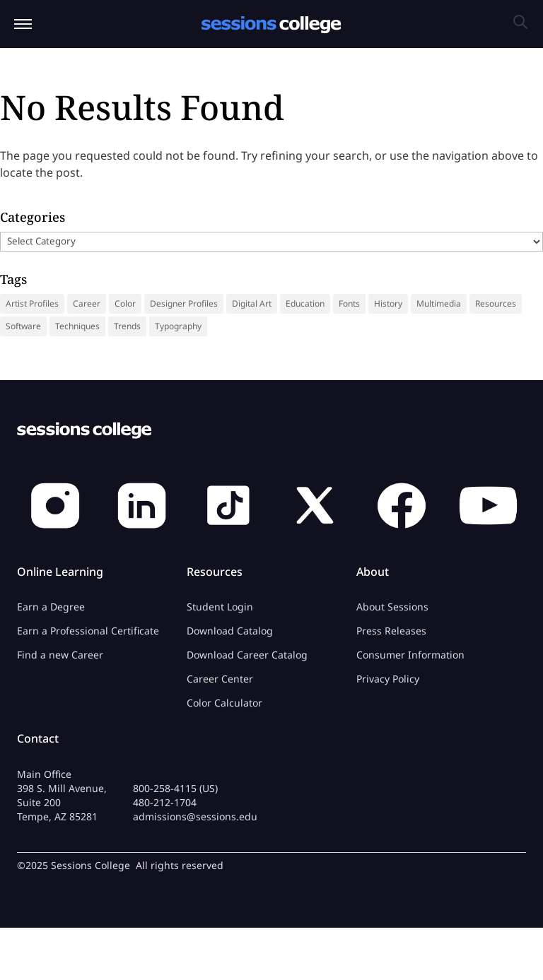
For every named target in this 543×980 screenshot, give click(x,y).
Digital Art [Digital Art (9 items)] (252, 303)
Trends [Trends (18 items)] (127, 326)
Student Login (220, 607)
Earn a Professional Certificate (88, 631)
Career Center (220, 679)
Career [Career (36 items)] (87, 303)
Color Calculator (224, 703)
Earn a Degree (51, 607)
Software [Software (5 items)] (23, 326)
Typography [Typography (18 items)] (178, 326)
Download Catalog (230, 631)
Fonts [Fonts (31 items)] (349, 303)
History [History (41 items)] (388, 303)
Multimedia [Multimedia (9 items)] (439, 303)
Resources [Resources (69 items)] (496, 303)
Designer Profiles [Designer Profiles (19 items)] (184, 303)
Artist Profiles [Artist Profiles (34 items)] (32, 303)
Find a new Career (60, 655)
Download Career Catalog (247, 655)
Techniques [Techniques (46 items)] (77, 326)
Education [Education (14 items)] (305, 303)
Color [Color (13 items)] (125, 303)
